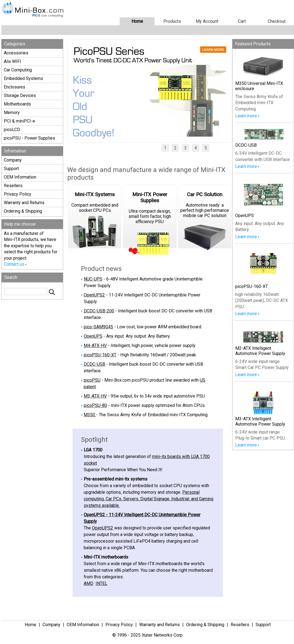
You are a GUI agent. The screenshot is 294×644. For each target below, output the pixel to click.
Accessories (16, 53)
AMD (89, 583)
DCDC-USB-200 (99, 311)
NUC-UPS (93, 279)
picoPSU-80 (95, 405)
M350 (90, 415)
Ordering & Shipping (23, 211)
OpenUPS (93, 336)
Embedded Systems (23, 78)
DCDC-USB (94, 364)
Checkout (277, 21)
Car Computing (18, 70)
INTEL (101, 583)
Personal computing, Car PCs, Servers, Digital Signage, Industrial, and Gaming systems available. (149, 499)
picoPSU (92, 380)
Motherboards (17, 104)
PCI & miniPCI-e (19, 121)
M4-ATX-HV (95, 345)
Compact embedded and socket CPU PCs (95, 220)
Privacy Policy (18, 194)
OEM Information (20, 177)
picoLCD (12, 130)
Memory (12, 113)
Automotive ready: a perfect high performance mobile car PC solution (205, 220)
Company (13, 160)
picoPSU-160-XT (100, 355)
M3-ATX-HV (95, 396)
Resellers (13, 186)
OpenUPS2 (94, 295)
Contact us (14, 264)
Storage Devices (20, 95)
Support (11, 169)
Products (172, 21)
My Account (207, 21)
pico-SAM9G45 (98, 327)
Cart (242, 21)
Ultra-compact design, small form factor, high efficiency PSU (150, 220)
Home (137, 21)
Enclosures (15, 87)
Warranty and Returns (24, 203)
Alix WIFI (12, 61)
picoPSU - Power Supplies (30, 138)
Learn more (246, 116)
